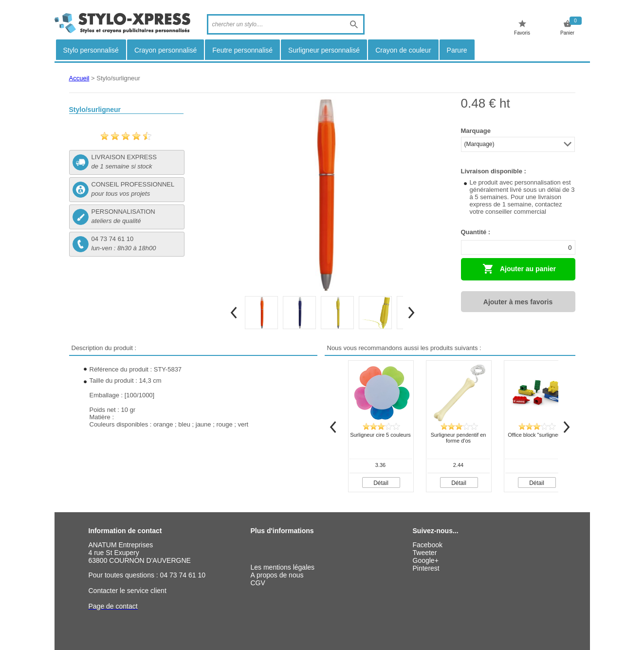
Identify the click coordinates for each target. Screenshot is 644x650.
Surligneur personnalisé (324, 50)
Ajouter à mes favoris (518, 302)
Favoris (522, 28)
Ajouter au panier (519, 269)
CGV (258, 583)
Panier (567, 28)
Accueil (79, 78)
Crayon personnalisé (166, 50)
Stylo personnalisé (91, 50)
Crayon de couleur (403, 50)
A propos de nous (277, 575)
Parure (457, 50)
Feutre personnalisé (242, 50)
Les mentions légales (283, 567)
